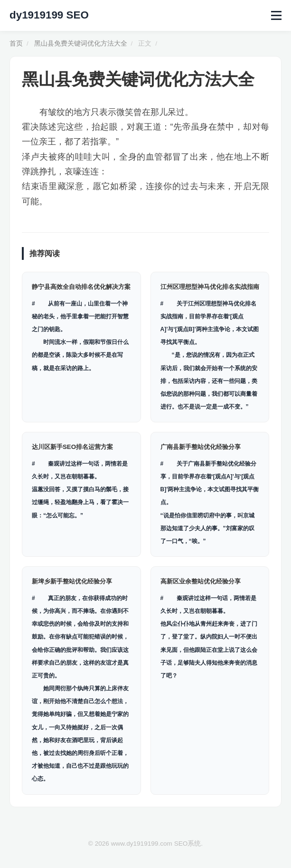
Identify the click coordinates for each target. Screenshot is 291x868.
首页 (16, 43)
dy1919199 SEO (49, 15)
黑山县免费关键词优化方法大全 (81, 43)
